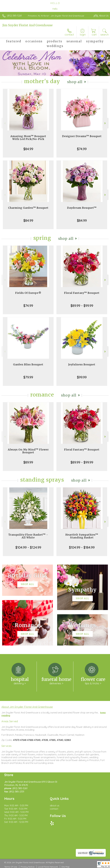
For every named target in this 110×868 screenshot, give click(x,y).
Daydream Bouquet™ (82, 208)
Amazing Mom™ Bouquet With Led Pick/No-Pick (28, 138)
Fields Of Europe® (28, 293)
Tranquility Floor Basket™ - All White (28, 536)
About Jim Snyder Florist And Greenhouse (27, 707)
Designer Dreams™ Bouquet (82, 136)
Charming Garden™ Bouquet (28, 208)
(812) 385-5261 (14, 16)
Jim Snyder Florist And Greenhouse (27, 25)
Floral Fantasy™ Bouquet (82, 293)
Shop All (75, 82)
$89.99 (28, 462)
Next (106, 123)
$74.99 (82, 149)
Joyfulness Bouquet (82, 364)
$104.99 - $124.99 (28, 547)
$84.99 (28, 149)
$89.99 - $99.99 (82, 306)
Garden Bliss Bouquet (28, 364)
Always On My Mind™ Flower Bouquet (28, 451)
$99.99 (82, 377)
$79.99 (28, 377)
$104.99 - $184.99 (82, 547)
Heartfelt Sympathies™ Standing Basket (82, 536)
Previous (4, 123)
